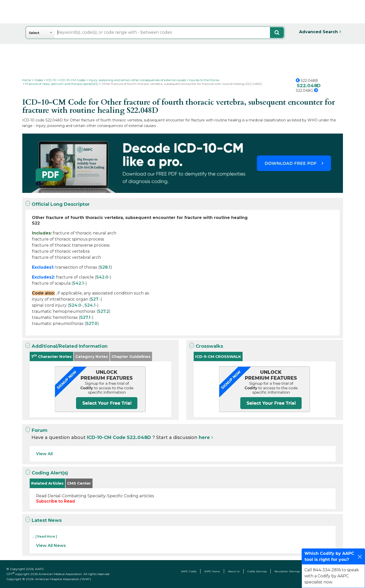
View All (44, 454)
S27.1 (85, 317)
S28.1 (105, 267)
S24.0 (75, 305)
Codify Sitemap (257, 571)
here (204, 437)
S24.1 (90, 305)
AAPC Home (212, 571)
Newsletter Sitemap (287, 571)
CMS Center (79, 483)
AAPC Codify (189, 571)
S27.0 (92, 324)
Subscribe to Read (55, 501)
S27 (94, 299)
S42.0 (102, 277)
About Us (234, 571)
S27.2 (103, 311)
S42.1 (78, 283)
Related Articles (47, 483)
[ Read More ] (46, 536)
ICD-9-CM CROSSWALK (218, 356)
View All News (51, 546)
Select (34, 33)
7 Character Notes (51, 356)
